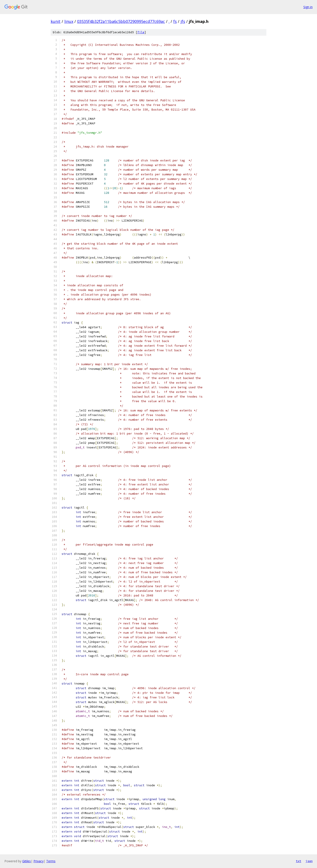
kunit (56, 21)
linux (69, 21)
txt (299, 861)
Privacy (39, 861)
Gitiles (27, 861)
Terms (51, 861)
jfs (183, 21)
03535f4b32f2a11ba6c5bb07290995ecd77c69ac (121, 21)
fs (175, 21)
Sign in (308, 7)
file (141, 32)
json (309, 861)
